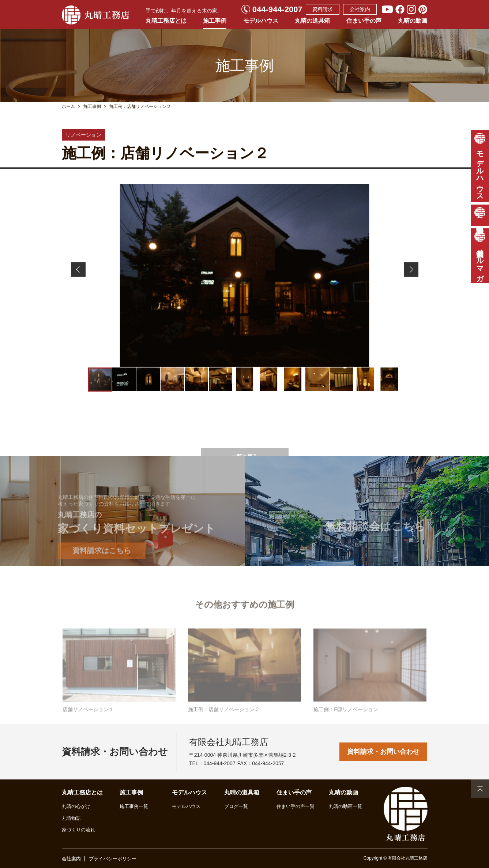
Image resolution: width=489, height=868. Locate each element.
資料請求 (323, 9)
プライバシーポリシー (113, 859)
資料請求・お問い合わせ (383, 752)
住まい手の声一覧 (296, 806)
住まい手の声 (364, 21)
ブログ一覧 (236, 806)
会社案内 (360, 9)
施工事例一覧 (134, 806)
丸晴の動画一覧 (345, 806)
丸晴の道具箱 (312, 21)
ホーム (68, 106)
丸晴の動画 (413, 21)
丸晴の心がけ (76, 806)
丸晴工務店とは (166, 21)
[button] (78, 272)
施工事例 (215, 21)
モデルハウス (261, 21)
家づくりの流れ (78, 830)
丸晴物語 (71, 818)
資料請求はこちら (102, 569)
